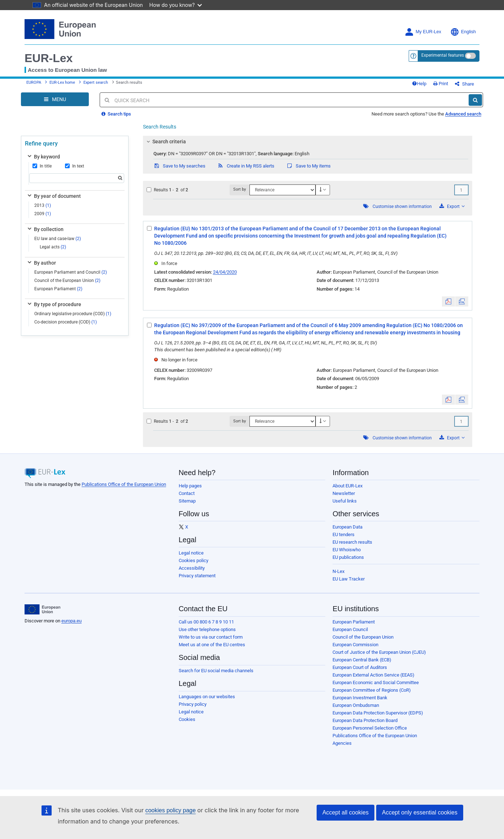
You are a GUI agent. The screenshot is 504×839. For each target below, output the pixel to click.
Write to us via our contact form (211, 637)
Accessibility (192, 568)
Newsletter (344, 493)
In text (75, 166)
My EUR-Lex (423, 32)
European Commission (355, 645)
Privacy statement (197, 576)
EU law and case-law (58, 239)
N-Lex (338, 571)
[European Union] (42, 609)
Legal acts (53, 247)
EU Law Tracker (349, 579)
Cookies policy (194, 560)
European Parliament (58, 289)
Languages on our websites (207, 697)
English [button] (463, 32)
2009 (43, 214)
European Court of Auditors (360, 667)
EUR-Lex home (62, 82)
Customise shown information (402, 207)
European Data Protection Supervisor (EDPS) (378, 713)
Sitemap (187, 501)
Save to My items (309, 166)
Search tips (116, 114)
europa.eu (71, 621)
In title (42, 166)
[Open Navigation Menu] (55, 99)
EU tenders (344, 534)
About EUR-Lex (347, 486)
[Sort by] (282, 190)
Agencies (342, 743)
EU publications (348, 557)
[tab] (308, 142)
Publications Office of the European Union (124, 484)
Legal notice (191, 553)
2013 (43, 205)
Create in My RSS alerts (246, 166)
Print (441, 84)
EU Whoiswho (347, 550)
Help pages (190, 486)
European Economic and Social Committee (376, 682)
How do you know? (176, 5)
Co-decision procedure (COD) (66, 322)
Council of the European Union (67, 281)
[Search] (475, 100)
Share (464, 84)
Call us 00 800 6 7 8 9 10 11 (206, 622)
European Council (350, 629)
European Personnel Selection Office (370, 728)
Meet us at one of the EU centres (212, 645)
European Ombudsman (356, 705)
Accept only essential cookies (420, 812)
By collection (45, 229)
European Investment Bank (360, 698)
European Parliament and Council (71, 272)
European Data (347, 527)
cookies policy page (170, 810)
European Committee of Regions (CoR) (372, 690)
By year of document (54, 196)
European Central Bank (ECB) (362, 660)
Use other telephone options (207, 629)
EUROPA (34, 82)
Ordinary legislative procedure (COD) (73, 314)
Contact (187, 493)
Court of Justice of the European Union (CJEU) (379, 652)
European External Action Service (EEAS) (373, 675)
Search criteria (165, 142)
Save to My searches (179, 166)
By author (41, 263)
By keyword (43, 157)
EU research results (352, 542)
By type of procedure (54, 304)
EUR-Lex (49, 58)
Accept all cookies (346, 812)
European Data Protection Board (365, 720)
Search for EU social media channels (216, 671)
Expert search (96, 82)
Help (419, 84)
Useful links (345, 501)
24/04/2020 (225, 272)
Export (452, 206)
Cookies (187, 719)
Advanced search (463, 114)
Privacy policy (193, 704)
